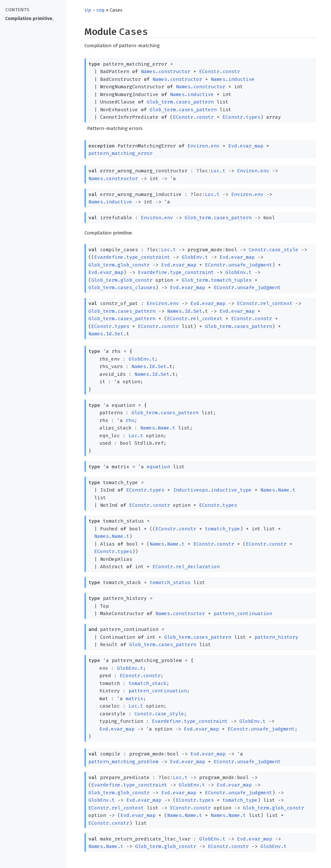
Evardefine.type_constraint (132, 257)
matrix (134, 699)
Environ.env (204, 146)
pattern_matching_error (120, 153)
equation (158, 467)
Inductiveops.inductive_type (212, 490)
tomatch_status (170, 582)
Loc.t (218, 171)
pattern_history (276, 637)
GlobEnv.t (195, 257)
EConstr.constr (220, 71)
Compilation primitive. (29, 19)
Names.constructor (166, 71)
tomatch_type (223, 529)
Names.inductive (233, 79)
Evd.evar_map (246, 146)
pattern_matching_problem (123, 762)
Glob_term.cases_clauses (122, 288)
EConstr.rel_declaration (186, 567)
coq (101, 10)
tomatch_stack (148, 683)
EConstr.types (241, 117)
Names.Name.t (158, 428)
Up (88, 10)
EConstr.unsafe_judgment (239, 265)
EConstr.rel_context (265, 303)
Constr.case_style (274, 250)
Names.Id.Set (185, 311)
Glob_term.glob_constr (119, 265)
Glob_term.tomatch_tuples (217, 280)
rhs (130, 420)
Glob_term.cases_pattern (180, 102)
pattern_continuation (243, 613)
